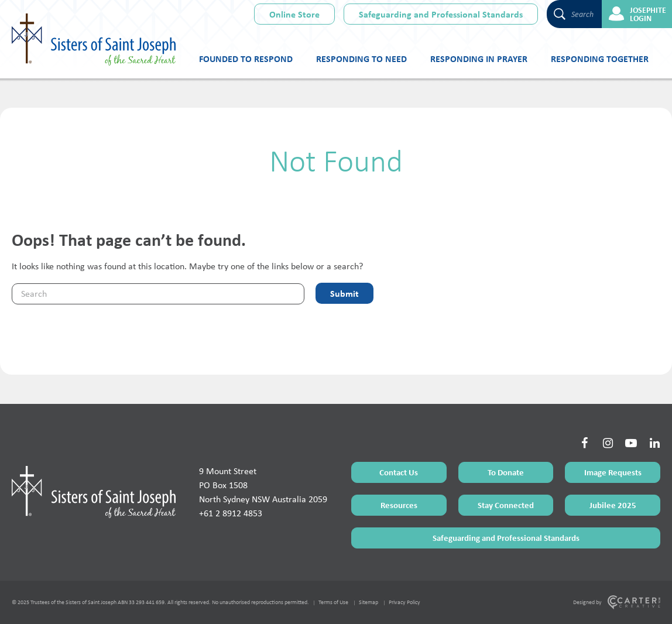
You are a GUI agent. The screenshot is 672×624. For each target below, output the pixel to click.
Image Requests (613, 472)
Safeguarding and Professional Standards (441, 14)
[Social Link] (584, 443)
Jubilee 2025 (613, 505)
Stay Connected (506, 505)
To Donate (506, 472)
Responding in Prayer (479, 59)
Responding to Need (361, 59)
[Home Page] (94, 492)
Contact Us (399, 472)
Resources (399, 505)
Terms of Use (333, 602)
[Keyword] (158, 294)
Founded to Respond (246, 59)
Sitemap (368, 602)
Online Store (294, 14)
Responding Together (600, 59)
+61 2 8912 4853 (231, 513)
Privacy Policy (404, 602)
